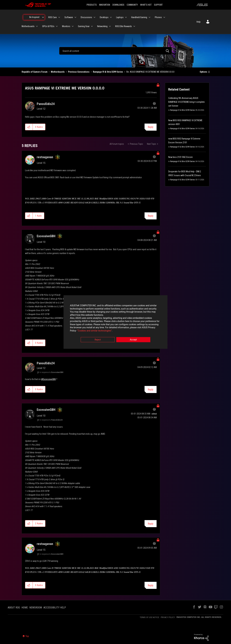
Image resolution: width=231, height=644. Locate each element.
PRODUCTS (92, 5)
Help (199, 22)
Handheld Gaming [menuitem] (139, 17)
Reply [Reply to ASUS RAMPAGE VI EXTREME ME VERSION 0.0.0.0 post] (151, 127)
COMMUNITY (132, 5)
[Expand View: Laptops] (126, 17)
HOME (25, 608)
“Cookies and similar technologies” (94, 331)
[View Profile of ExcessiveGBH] (46, 236)
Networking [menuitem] (102, 26)
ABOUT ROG (14, 608)
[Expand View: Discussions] (94, 17)
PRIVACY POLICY (168, 617)
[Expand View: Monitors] (73, 26)
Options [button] (203, 72)
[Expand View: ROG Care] (59, 17)
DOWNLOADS (118, 5)
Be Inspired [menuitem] (34, 17)
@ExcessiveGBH (49, 379)
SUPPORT (158, 5)
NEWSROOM (36, 608)
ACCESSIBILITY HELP (55, 608)
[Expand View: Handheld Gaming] (150, 17)
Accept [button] (133, 340)
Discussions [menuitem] (86, 17)
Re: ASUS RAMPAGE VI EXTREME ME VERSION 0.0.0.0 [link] (150, 72)
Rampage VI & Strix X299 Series (108, 72)
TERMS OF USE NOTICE (149, 617)
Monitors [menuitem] (66, 26)
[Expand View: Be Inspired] (43, 17)
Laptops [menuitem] (120, 17)
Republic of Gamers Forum (35, 72)
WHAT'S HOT (146, 5)
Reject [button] (98, 340)
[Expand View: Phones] (164, 17)
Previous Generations (79, 72)
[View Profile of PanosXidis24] (46, 104)
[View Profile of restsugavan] (45, 157)
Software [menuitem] (69, 17)
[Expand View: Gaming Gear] (92, 26)
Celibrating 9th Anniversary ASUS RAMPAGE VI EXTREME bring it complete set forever (186, 102)
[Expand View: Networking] (110, 26)
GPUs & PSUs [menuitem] (48, 26)
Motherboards (58, 72)
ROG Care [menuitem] (53, 17)
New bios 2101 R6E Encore (180, 157)
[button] (29, 127)
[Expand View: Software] (75, 17)
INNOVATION (105, 5)
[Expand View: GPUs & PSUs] (57, 26)
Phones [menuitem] (158, 17)
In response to (51, 372)
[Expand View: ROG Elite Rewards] (134, 26)
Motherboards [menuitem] (28, 26)
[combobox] (116, 51)
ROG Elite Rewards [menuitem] (124, 26)
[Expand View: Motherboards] (37, 26)
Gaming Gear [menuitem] (84, 26)
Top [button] (27, 636)
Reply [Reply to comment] (151, 216)
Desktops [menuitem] (104, 17)
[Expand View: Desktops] (111, 17)
